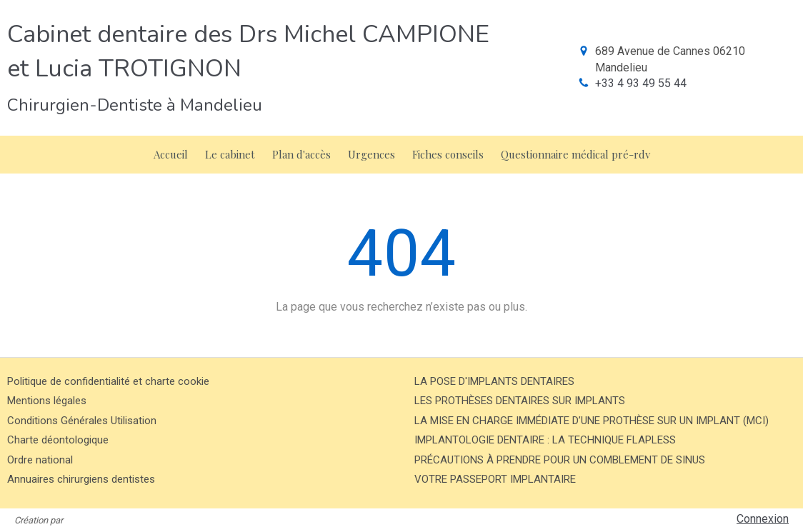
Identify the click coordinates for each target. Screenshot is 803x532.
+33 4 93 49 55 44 (641, 83)
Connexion (763, 519)
